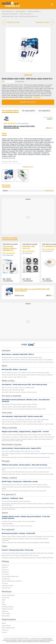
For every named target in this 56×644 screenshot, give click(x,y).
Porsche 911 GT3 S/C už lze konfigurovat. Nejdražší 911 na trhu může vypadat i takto (25, 420)
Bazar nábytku (6, 616)
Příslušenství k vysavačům (10, 14)
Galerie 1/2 (28, 75)
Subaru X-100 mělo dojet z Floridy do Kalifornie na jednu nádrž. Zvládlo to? (22, 422)
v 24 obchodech (8, 281)
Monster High (5, 598)
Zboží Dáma (5, 572)
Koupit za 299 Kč (28, 102)
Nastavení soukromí (33, 641)
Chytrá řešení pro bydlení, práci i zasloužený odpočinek (17, 526)
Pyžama (4, 604)
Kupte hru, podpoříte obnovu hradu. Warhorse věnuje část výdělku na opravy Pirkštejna (26, 543)
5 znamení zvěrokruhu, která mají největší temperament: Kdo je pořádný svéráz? (24, 409)
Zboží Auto (5, 583)
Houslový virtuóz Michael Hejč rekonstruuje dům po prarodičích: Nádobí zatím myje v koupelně (28, 553)
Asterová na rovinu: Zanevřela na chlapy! (13, 390)
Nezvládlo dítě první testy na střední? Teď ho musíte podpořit (18, 521)
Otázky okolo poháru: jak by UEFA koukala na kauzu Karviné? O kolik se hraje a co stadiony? (27, 375)
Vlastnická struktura (45, 641)
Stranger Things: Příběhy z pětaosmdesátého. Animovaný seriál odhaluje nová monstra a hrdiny (28, 536)
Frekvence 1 (5, 630)
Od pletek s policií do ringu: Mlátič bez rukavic (14, 377)
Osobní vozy (5, 570)
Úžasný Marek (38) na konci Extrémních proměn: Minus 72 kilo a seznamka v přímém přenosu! (28, 362)
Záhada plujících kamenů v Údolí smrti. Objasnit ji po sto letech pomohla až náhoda (25, 485)
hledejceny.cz (5, 565)
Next (53, 263)
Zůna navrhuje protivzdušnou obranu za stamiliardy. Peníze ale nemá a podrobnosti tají (26, 457)
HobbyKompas (6, 579)
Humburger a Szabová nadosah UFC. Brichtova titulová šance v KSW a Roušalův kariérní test (27, 558)
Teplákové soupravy (7, 609)
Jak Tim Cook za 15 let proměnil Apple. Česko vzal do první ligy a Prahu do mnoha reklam (26, 435)
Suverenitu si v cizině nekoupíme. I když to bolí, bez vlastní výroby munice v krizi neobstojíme (27, 360)
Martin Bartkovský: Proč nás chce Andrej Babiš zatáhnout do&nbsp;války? (22, 357)
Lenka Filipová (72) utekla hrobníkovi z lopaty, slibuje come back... (20, 404)
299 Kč (48, 128)
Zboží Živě (5, 567)
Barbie (4, 600)
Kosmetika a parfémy (8, 607)
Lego (3, 602)
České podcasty (6, 626)
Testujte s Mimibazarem (8, 595)
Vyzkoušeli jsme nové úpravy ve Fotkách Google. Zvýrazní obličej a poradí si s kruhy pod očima (28, 437)
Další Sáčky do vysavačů (10, 244)
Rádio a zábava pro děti (8, 628)
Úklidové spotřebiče (34, 11)
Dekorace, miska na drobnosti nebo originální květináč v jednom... (20, 407)
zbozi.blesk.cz (6, 574)
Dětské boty (5, 611)
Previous (3, 262)
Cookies (24, 641)
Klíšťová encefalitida (7, 524)
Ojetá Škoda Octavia (7, 586)
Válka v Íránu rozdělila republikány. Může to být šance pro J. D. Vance (21, 451)
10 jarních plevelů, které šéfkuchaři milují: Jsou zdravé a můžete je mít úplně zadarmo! (25, 472)
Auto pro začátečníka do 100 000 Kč (12, 581)
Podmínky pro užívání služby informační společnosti (32, 640)
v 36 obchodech (28, 281)
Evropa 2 (4, 632)
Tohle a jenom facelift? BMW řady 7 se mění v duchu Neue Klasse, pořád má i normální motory (28, 424)
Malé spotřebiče (21, 11)
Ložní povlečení (6, 614)
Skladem (50, 119)
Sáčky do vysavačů (26, 14)
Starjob (4, 623)
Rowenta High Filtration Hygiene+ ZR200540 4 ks (10, 248)
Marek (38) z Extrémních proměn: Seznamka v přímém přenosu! (19, 392)
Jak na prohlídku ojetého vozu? (10, 576)
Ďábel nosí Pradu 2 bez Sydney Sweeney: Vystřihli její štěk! (18, 388)
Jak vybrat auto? (6, 588)
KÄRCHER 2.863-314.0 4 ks (29, 247)
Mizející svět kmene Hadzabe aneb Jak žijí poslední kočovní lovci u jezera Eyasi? (24, 491)
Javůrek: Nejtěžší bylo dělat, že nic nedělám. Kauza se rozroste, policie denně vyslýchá (26, 373)
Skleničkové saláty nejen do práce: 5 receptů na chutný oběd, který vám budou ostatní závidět (27, 474)
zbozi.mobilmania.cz (8, 11)
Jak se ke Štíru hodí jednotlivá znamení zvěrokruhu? (16, 501)
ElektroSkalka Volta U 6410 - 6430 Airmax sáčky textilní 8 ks (27, 79)
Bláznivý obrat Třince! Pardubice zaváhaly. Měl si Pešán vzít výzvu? (20, 555)
